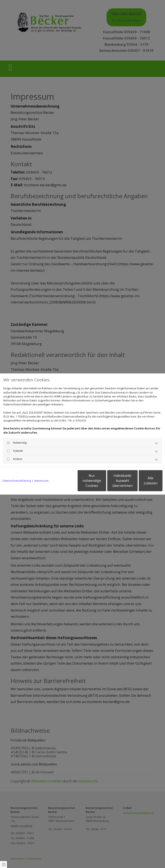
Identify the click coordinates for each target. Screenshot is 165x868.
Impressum (42, 470)
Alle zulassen (143, 483)
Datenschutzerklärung (17, 470)
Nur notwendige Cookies (64, 483)
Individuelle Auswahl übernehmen (104, 483)
